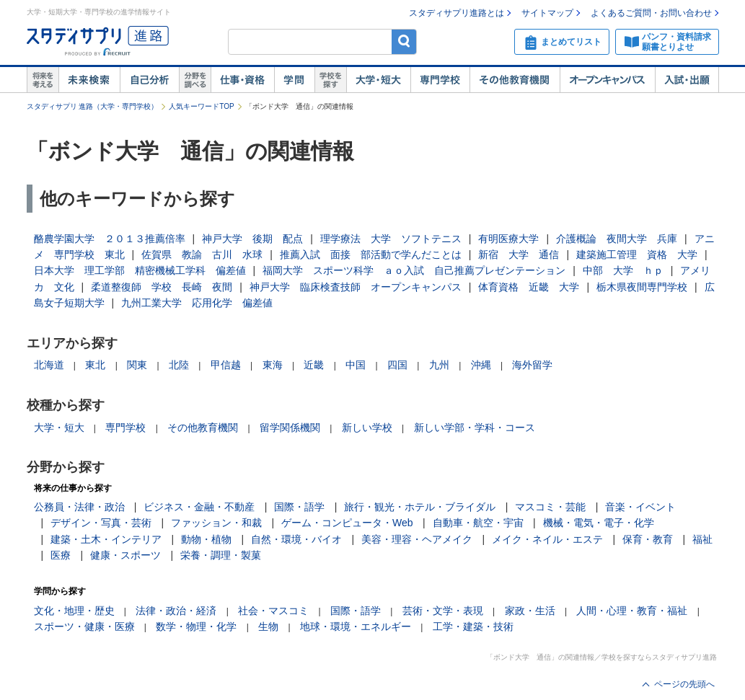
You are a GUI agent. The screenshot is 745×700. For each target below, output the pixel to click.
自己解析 (149, 80)
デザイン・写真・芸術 (101, 523)
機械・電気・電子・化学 (599, 523)
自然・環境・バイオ (296, 539)
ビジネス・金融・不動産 (199, 507)
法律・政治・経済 (176, 611)
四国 (397, 365)
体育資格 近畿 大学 (529, 287)
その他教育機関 (515, 80)
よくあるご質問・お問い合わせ (651, 13)
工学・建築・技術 (473, 626)
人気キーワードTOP (201, 106)
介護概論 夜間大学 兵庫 (617, 239)
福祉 (702, 539)
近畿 (314, 365)
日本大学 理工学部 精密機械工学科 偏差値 (140, 270)
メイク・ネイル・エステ (547, 539)
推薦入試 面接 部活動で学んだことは (371, 254)
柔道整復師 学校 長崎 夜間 (162, 287)
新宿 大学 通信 (519, 254)
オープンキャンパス (607, 80)
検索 (404, 41)
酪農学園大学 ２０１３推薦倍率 (110, 239)
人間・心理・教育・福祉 (632, 611)
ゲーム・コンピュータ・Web (347, 523)
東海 (273, 365)
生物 (268, 626)
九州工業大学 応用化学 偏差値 (197, 303)
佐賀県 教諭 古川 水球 (202, 254)
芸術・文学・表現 (443, 611)
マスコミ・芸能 (550, 507)
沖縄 (481, 365)
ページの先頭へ (684, 684)
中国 (356, 365)
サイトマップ (547, 13)
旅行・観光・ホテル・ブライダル (420, 507)
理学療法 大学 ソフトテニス (391, 239)
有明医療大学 (508, 239)
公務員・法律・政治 (79, 507)
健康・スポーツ (125, 555)
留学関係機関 (290, 427)
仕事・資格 (242, 80)
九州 (439, 365)
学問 (294, 80)
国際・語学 (299, 507)
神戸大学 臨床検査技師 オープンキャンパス (356, 287)
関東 (137, 365)
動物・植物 (206, 539)
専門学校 (440, 80)
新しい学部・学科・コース (475, 427)
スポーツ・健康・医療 (84, 626)
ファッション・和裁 (216, 523)
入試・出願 (687, 80)
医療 (61, 555)
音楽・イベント (640, 507)
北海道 (49, 365)
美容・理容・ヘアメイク (417, 539)
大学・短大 (378, 80)
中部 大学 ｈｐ (623, 270)
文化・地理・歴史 (74, 611)
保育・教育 (648, 539)
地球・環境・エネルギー (356, 626)
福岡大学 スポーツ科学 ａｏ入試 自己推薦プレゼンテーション (414, 270)
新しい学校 (367, 427)
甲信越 (226, 365)
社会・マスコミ (273, 611)
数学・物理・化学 (196, 626)
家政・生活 (530, 611)
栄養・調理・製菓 (221, 555)
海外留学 (532, 365)
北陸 (179, 365)
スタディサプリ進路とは (457, 13)
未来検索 (89, 80)
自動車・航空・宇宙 (478, 523)
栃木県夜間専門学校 (642, 287)
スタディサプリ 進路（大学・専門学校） (93, 106)
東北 (95, 365)
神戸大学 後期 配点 (252, 239)
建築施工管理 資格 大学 (637, 254)
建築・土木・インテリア (106, 539)
